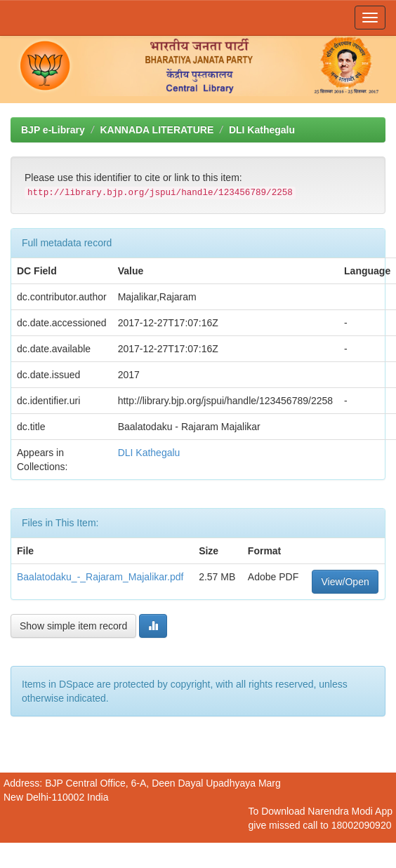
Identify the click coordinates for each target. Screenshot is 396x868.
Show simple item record (73, 626)
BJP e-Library (53, 130)
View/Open (345, 582)
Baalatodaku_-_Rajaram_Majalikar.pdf (100, 577)
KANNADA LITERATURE (157, 130)
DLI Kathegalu (262, 130)
